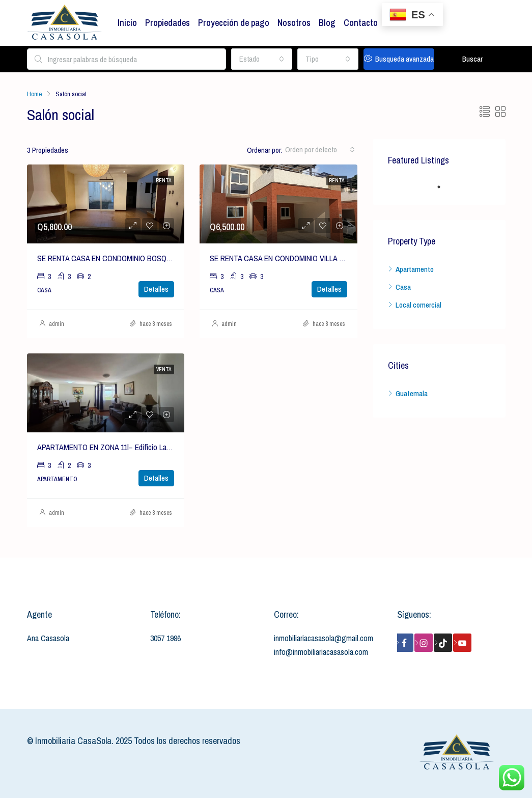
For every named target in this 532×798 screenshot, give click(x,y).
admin (57, 324)
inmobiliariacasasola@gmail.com (324, 638)
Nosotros (294, 23)
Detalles (156, 289)
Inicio (127, 23)
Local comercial (418, 305)
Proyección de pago (234, 23)
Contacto (361, 23)
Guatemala (412, 393)
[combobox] (262, 59)
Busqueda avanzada (399, 59)
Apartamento (415, 269)
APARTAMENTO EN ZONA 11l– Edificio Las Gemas (116, 447)
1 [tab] (444, 187)
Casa (403, 287)
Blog (327, 23)
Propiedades (167, 23)
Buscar (472, 59)
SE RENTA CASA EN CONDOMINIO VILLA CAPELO (288, 258)
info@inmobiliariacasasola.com (321, 652)
